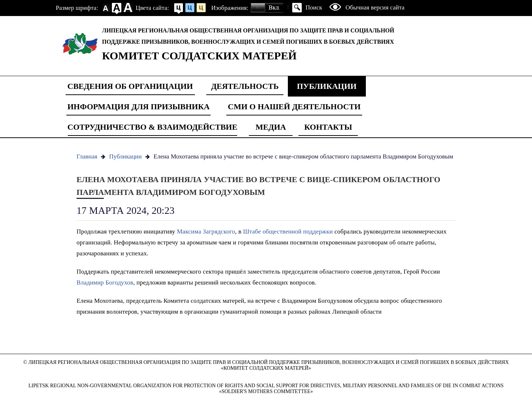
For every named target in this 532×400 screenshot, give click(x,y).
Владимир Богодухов (105, 283)
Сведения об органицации (130, 86)
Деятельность (245, 86)
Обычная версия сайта (375, 7)
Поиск (314, 7)
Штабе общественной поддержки (289, 232)
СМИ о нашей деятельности (294, 107)
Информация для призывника (138, 107)
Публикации (327, 86)
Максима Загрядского (206, 232)
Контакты (328, 127)
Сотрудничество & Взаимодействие (152, 127)
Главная (87, 156)
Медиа (271, 127)
